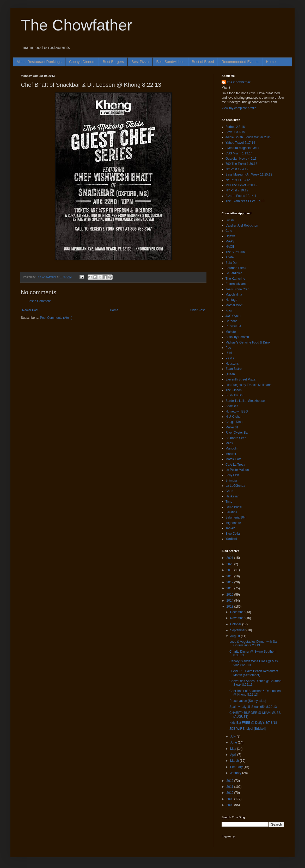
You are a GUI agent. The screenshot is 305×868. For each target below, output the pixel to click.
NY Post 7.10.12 (237, 190)
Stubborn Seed (236, 438)
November (238, 618)
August (236, 636)
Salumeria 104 (236, 517)
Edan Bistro (234, 369)
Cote (229, 231)
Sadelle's (232, 406)
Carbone (231, 321)
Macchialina (234, 295)
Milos (229, 443)
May (234, 749)
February (237, 767)
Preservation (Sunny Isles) (248, 701)
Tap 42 (230, 528)
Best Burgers (113, 62)
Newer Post (30, 310)
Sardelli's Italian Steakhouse (245, 401)
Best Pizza (140, 62)
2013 (230, 607)
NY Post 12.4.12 (237, 169)
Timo (229, 502)
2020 (230, 564)
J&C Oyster (233, 316)
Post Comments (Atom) (56, 318)
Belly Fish (232, 475)
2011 (230, 787)
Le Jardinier (234, 273)
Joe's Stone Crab (237, 289)
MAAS (230, 241)
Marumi (231, 454)
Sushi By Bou (235, 395)
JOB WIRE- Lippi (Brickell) (248, 729)
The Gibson (234, 390)
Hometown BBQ (237, 411)
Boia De (231, 263)
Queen (230, 374)
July (233, 736)
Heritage (231, 300)
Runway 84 (233, 326)
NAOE (230, 247)
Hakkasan (232, 496)
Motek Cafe (233, 459)
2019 (230, 570)
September (238, 630)
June (234, 742)
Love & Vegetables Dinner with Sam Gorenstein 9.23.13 (254, 644)
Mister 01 (232, 427)
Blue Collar (233, 534)
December (238, 612)
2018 (230, 576)
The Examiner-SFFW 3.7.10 (245, 201)
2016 (230, 588)
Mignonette (233, 523)
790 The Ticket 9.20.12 (241, 185)
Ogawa (230, 236)
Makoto (231, 332)
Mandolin (232, 448)
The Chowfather (77, 25)
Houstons (232, 364)
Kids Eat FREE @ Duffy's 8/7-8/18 (253, 723)
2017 (230, 582)
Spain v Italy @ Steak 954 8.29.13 (253, 707)
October (236, 624)
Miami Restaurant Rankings (39, 62)
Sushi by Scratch (237, 337)
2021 (230, 558)
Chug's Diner (234, 422)
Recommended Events (240, 62)
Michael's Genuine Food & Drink (248, 342)
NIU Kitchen (234, 417)
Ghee (229, 491)
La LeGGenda (235, 486)
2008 (230, 805)
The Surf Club (235, 252)
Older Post (197, 310)
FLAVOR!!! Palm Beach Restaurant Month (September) (254, 673)
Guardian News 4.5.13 (241, 159)
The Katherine (235, 279)
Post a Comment (39, 301)
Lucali (230, 220)
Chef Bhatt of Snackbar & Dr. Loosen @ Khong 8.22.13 (255, 693)
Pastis (230, 358)
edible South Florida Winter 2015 (248, 137)
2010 (230, 793)
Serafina (231, 512)
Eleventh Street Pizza (240, 379)
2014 (230, 601)
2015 (230, 595)
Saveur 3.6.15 (235, 132)
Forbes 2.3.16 (235, 127)
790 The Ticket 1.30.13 (241, 164)
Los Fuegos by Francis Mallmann (249, 385)
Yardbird (231, 539)
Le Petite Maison (237, 470)
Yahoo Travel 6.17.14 (240, 143)
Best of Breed (203, 62)
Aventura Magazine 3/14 (242, 148)
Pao (228, 348)
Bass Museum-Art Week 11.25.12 (249, 174)
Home (271, 62)
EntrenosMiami (236, 284)
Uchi (229, 353)
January (236, 773)
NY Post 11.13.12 (238, 180)
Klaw (229, 310)
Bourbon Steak (236, 268)
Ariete (230, 257)
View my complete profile (239, 108)
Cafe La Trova (235, 465)
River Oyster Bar (237, 433)
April (234, 755)
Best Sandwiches (170, 62)
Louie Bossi (234, 507)
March (235, 761)
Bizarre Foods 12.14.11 (242, 196)
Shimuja (231, 480)
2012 (230, 781)
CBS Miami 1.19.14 (239, 153)
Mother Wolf (234, 305)
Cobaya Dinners (82, 62)
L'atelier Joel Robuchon (242, 226)
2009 (230, 799)
